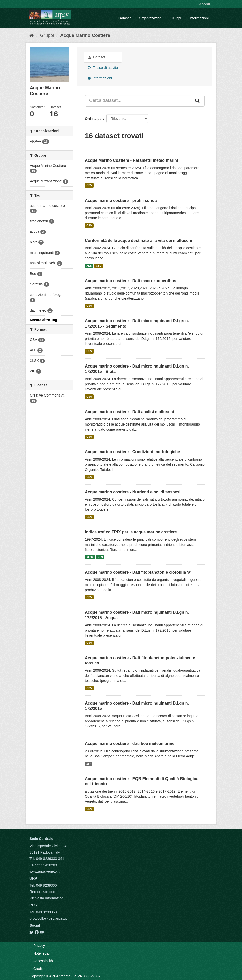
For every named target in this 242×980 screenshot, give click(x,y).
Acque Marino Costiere (85, 35)
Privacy (39, 946)
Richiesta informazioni (47, 898)
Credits (39, 969)
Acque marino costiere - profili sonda (121, 201)
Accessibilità (43, 961)
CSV (89, 185)
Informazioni (199, 18)
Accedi (205, 4)
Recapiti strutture (43, 892)
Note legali (42, 953)
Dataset (125, 18)
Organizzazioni (151, 18)
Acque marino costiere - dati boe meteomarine (130, 744)
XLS (89, 266)
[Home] (32, 35)
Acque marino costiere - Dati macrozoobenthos (131, 281)
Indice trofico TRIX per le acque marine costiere (131, 532)
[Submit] (198, 101)
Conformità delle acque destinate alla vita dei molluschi (138, 240)
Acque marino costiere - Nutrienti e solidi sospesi (133, 492)
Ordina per (94, 119)
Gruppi (176, 18)
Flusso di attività (103, 68)
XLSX (90, 557)
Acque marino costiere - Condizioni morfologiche (132, 452)
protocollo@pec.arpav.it (48, 918)
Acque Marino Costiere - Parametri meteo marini (131, 160)
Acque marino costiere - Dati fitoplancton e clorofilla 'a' (138, 572)
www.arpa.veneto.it (44, 871)
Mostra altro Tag (43, 320)
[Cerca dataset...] (138, 101)
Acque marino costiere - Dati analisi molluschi (129, 412)
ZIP (88, 764)
